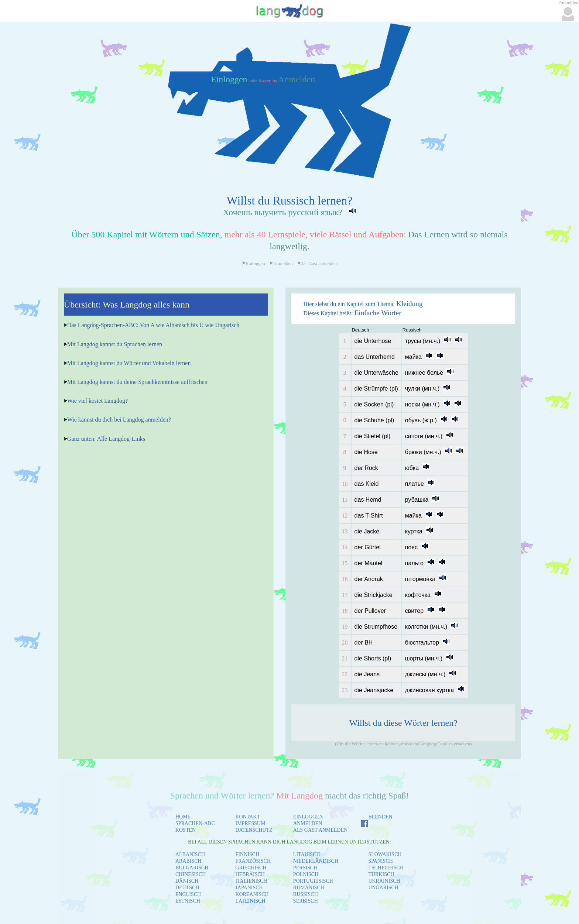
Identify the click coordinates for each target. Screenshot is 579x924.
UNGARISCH (383, 888)
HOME (183, 817)
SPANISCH (380, 861)
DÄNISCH (187, 881)
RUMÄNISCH (309, 888)
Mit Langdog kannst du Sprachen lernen (115, 344)
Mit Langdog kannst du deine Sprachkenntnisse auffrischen (137, 382)
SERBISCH (306, 901)
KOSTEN (186, 830)
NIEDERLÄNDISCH (316, 861)
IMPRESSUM (251, 823)
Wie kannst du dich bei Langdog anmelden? (119, 420)
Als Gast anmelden (317, 264)
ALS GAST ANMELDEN (321, 830)
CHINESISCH (191, 874)
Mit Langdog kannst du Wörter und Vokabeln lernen (129, 363)
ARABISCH (189, 861)
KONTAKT (248, 817)
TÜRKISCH (381, 874)
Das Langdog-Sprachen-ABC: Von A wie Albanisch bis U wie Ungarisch (153, 325)
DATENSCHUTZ (254, 830)
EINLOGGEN (308, 817)
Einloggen (230, 79)
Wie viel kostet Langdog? (97, 401)
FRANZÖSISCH (253, 861)
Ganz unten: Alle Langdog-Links (106, 439)
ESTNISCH (188, 901)
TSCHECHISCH (386, 868)
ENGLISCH (188, 894)
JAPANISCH (249, 888)
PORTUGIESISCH (313, 881)
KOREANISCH (252, 894)
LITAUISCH (307, 854)
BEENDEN (380, 817)
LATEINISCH (251, 901)
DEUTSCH (187, 888)
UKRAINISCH (384, 881)
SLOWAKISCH (385, 854)
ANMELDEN (308, 823)
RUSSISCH (306, 894)
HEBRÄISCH (250, 874)
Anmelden (297, 79)
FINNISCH (248, 854)
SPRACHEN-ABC (195, 823)
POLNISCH (306, 874)
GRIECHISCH (251, 868)
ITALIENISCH (251, 881)
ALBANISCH (190, 854)
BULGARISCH (192, 868)
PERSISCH (305, 868)
